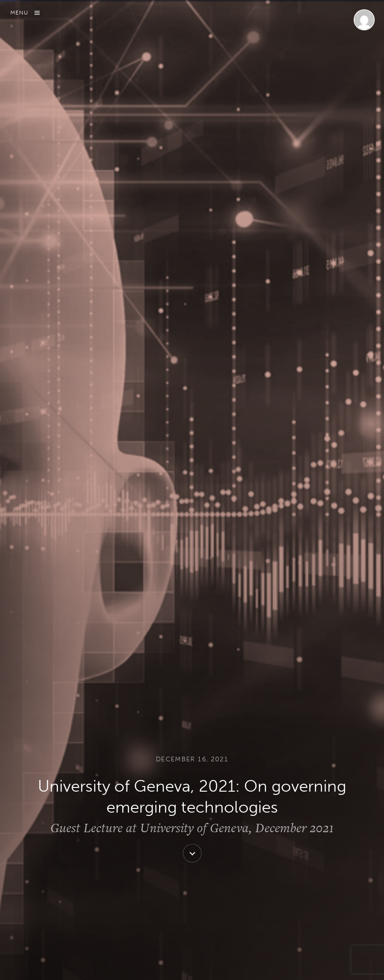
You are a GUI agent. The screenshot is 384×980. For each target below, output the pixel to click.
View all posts (126, 710)
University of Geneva (129, 611)
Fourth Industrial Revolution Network (270, 411)
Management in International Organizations (255, 581)
